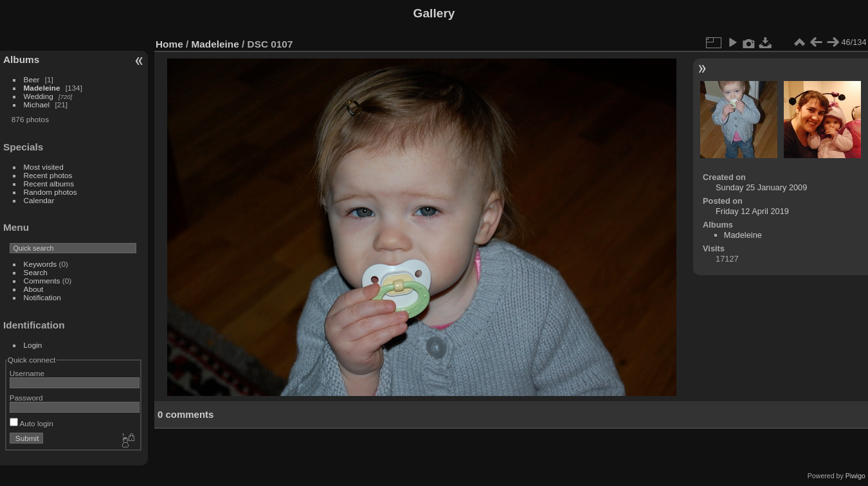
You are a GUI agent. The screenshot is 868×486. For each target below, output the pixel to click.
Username (27, 373)
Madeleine (42, 88)
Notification (42, 297)
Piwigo (855, 476)
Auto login (32, 423)
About (34, 289)
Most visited (44, 167)
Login (33, 345)
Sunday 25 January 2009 (761, 187)
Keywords (41, 264)
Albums (21, 59)
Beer (32, 79)
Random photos (50, 192)
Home (169, 44)
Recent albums (49, 184)
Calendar (39, 200)
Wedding (39, 96)
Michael (37, 104)
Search (36, 272)
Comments (42, 281)
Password (26, 398)
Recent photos (48, 175)
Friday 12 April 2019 (752, 211)
